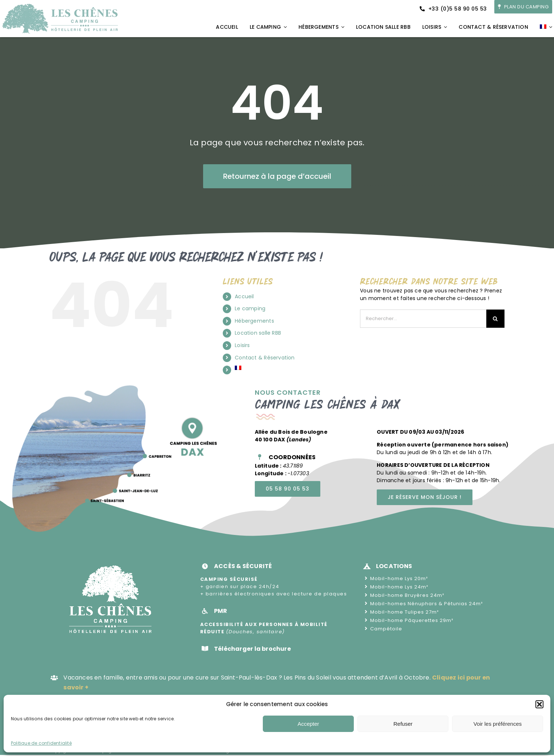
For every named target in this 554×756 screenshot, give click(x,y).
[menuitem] (546, 27)
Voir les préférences (498, 724)
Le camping (250, 308)
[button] (539, 704)
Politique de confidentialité (41, 743)
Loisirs (242, 345)
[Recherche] (495, 319)
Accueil (244, 296)
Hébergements (254, 321)
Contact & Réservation (265, 358)
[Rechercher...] (423, 319)
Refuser (403, 724)
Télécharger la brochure (252, 649)
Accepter (308, 724)
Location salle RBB (258, 333)
